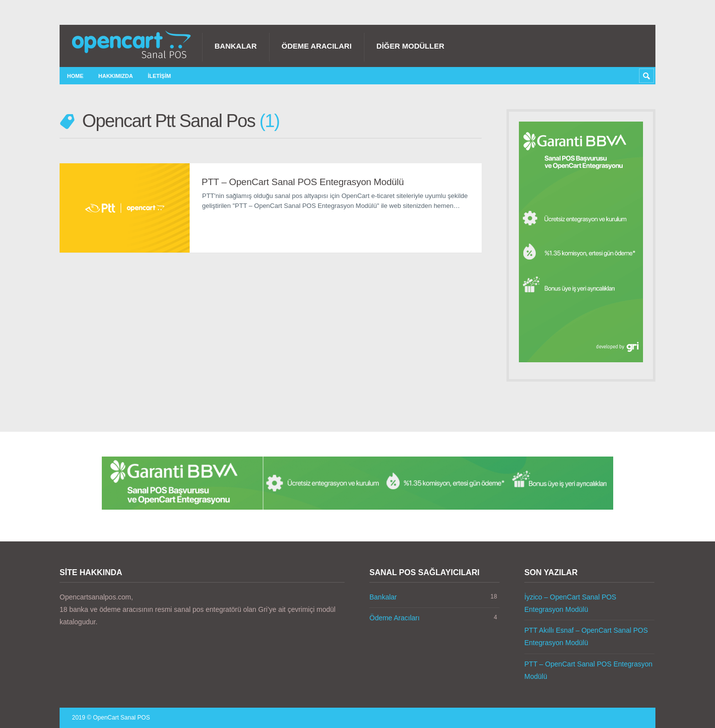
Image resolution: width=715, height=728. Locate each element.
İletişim (159, 76)
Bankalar (236, 46)
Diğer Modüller (410, 46)
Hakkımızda (116, 76)
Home (75, 76)
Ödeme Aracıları (317, 46)
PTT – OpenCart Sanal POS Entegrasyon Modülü (303, 182)
